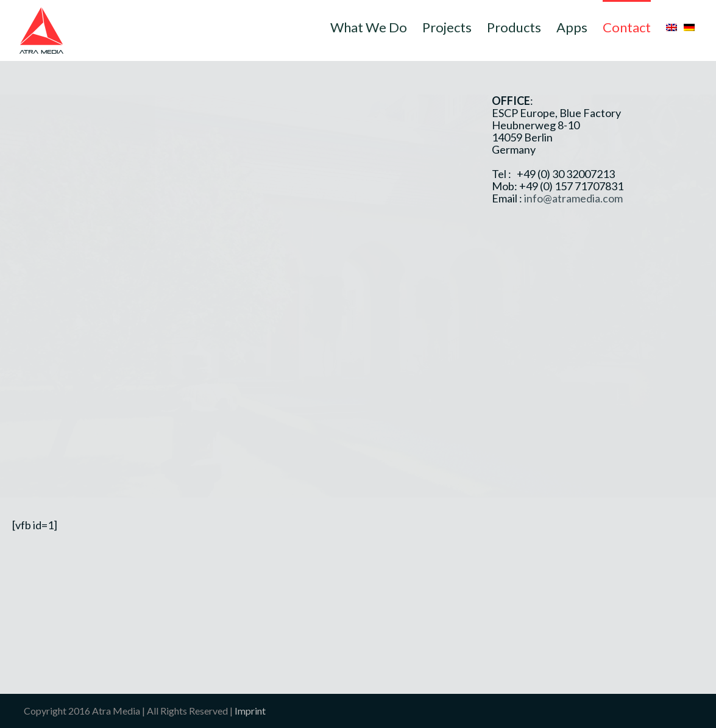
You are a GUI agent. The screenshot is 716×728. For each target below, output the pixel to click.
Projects (447, 27)
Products (514, 27)
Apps (572, 27)
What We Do (369, 27)
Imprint (250, 711)
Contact (627, 27)
